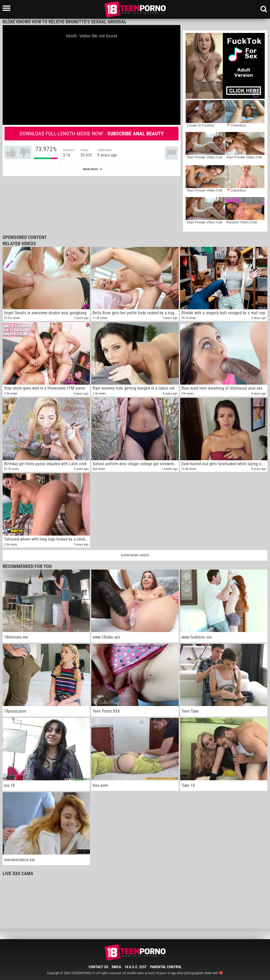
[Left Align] (8, 8)
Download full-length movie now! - (92, 134)
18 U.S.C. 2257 (136, 967)
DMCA (116, 967)
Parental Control (166, 967)
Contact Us (98, 967)
